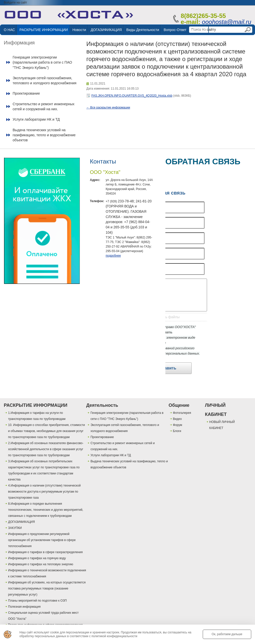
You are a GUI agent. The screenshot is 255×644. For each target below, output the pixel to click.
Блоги (177, 431)
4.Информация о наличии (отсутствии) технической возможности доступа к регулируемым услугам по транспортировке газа (44, 492)
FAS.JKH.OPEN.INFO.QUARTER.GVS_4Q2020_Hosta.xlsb (132, 96)
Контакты (103, 161)
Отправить (165, 368)
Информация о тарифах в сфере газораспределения (45, 552)
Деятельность (102, 405)
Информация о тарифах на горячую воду (37, 558)
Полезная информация (24, 607)
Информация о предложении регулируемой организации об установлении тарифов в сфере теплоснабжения (42, 540)
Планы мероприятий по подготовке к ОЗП (37, 601)
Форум (177, 425)
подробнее (113, 256)
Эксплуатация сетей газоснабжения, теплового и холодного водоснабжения (45, 80)
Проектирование (26, 93)
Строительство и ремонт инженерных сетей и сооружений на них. (44, 106)
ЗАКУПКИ (15, 528)
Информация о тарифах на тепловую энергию (41, 564)
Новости (79, 30)
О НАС (9, 30)
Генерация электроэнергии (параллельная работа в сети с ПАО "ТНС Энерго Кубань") (42, 62)
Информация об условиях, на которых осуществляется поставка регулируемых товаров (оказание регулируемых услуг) (47, 588)
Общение (199, 30)
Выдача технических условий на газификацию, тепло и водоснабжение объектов (44, 135)
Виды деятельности (143, 30)
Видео (177, 419)
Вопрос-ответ (175, 30)
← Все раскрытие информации (108, 108)
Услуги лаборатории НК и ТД (36, 119)
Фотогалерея (182, 413)
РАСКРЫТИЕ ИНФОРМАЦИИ (44, 30)
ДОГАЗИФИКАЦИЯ (106, 30)
